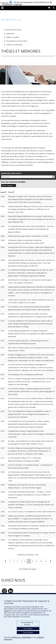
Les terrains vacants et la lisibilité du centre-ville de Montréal (32, 512)
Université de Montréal (6, 3)
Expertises (10, 33)
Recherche (8, 20)
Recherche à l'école (14, 30)
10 (42, 561)
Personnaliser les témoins (29, 623)
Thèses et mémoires (14, 45)
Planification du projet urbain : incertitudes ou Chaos (28, 236)
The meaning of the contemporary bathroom (25, 374)
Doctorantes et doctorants (17, 41)
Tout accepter (28, 632)
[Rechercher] (54, 177)
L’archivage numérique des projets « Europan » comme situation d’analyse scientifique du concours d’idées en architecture (29, 495)
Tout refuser (28, 629)
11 (46, 561)
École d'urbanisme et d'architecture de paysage (33, 3)
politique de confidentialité (21, 637)
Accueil (3, 20)
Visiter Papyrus (8, 185)
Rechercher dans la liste (11, 173)
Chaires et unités (13, 37)
